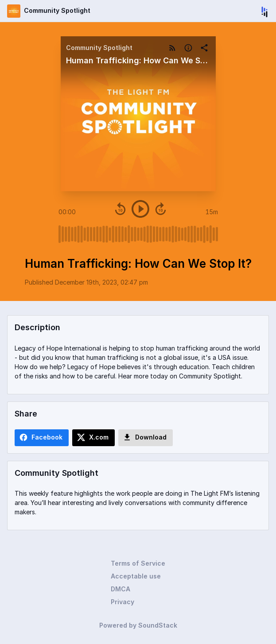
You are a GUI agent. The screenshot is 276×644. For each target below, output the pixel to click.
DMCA (121, 589)
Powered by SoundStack (138, 625)
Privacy (122, 602)
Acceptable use (136, 576)
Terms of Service (138, 563)
